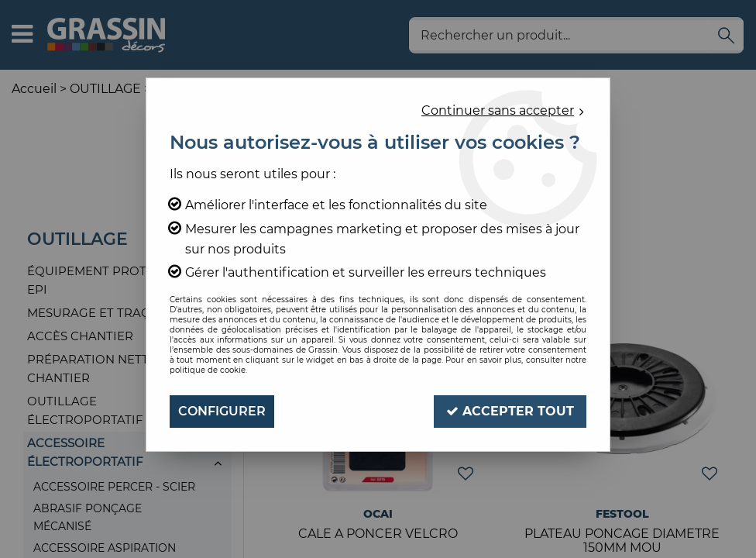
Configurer (222, 411)
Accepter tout (510, 411)
